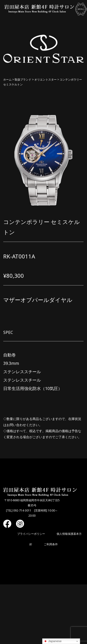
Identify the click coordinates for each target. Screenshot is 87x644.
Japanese (53, 641)
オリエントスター (45, 80)
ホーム (7, 80)
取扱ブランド (23, 80)
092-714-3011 (22, 510)
